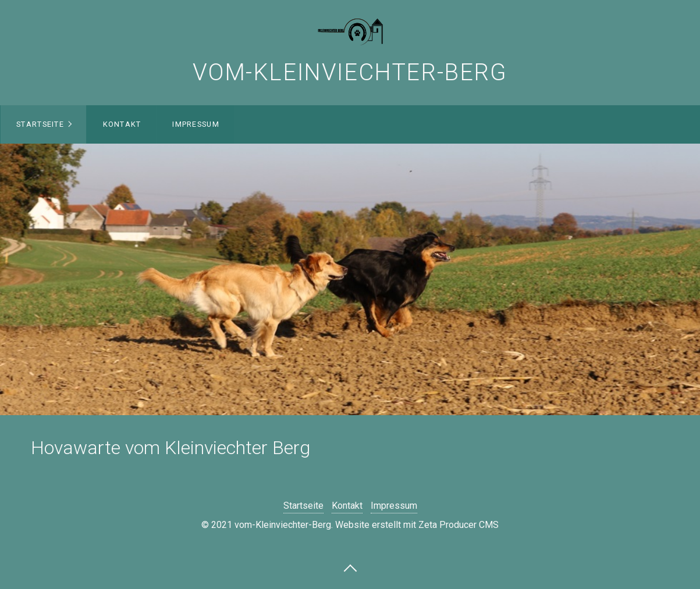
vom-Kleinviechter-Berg (350, 72)
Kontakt (122, 124)
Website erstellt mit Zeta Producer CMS (417, 525)
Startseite (40, 124)
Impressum (196, 124)
